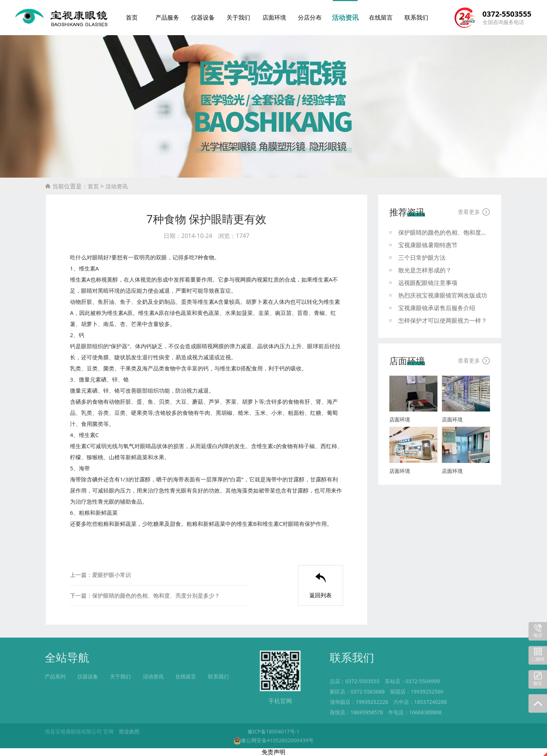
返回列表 (321, 586)
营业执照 (129, 731)
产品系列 (55, 680)
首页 (132, 17)
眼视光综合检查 (145, 690)
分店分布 (310, 17)
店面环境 (274, 17)
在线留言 (381, 17)
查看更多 (474, 212)
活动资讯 (345, 17)
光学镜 (90, 690)
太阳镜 (112, 690)
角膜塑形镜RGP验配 (225, 690)
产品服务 (167, 17)
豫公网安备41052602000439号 (273, 740)
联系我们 (416, 17)
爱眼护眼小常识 (112, 575)
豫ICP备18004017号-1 (274, 731)
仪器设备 (203, 17)
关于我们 (238, 17)
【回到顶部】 (487, 731)
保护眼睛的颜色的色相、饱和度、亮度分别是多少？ (156, 595)
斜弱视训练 (182, 690)
